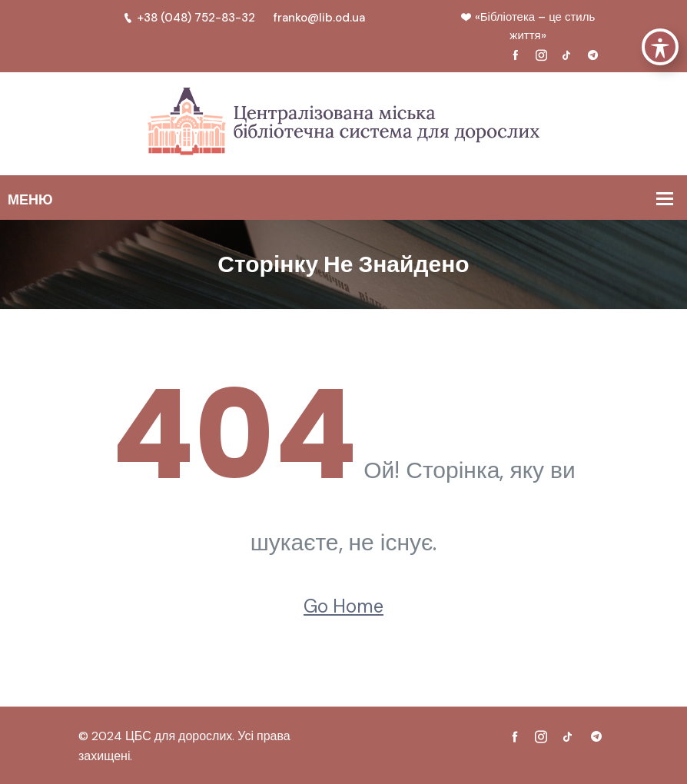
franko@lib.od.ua (319, 18)
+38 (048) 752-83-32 (189, 18)
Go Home (343, 606)
